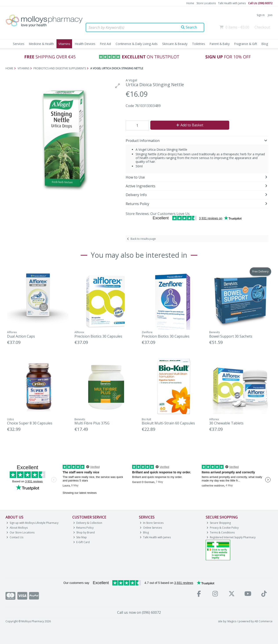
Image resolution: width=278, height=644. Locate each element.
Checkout (262, 27)
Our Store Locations (20, 532)
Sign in (261, 15)
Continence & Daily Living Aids (137, 44)
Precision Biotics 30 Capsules (98, 336)
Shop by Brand (84, 532)
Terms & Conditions (221, 532)
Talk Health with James (232, 3)
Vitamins (64, 44)
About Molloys (17, 528)
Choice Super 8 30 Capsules (30, 423)
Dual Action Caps (21, 336)
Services (19, 44)
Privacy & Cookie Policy (223, 528)
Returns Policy (84, 528)
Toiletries (199, 44)
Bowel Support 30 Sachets (231, 336)
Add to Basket (190, 125)
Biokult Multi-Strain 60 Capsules (168, 423)
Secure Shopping (219, 523)
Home (190, 3)
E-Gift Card (82, 542)
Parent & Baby (220, 44)
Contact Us (15, 537)
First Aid (105, 44)
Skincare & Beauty (175, 44)
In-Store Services (152, 523)
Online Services (151, 528)
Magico (232, 621)
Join (270, 15)
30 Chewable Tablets (226, 423)
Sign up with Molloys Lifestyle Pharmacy (32, 523)
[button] (118, 86)
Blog (265, 44)
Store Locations (206, 3)
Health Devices (85, 44)
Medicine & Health (41, 44)
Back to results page (143, 239)
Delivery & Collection (88, 523)
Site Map (80, 537)
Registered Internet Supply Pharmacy (231, 537)
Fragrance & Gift (246, 44)
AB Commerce (263, 621)
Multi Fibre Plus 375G (92, 423)
